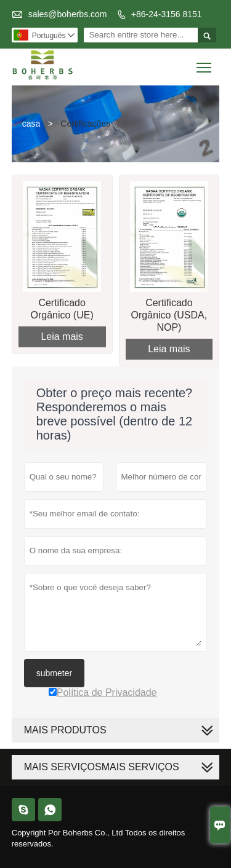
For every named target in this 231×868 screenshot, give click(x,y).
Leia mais (62, 337)
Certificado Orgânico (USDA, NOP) (169, 315)
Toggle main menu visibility (205, 63)
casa (31, 124)
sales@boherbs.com (68, 14)
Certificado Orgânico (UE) (62, 309)
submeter (54, 673)
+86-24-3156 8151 (167, 14)
